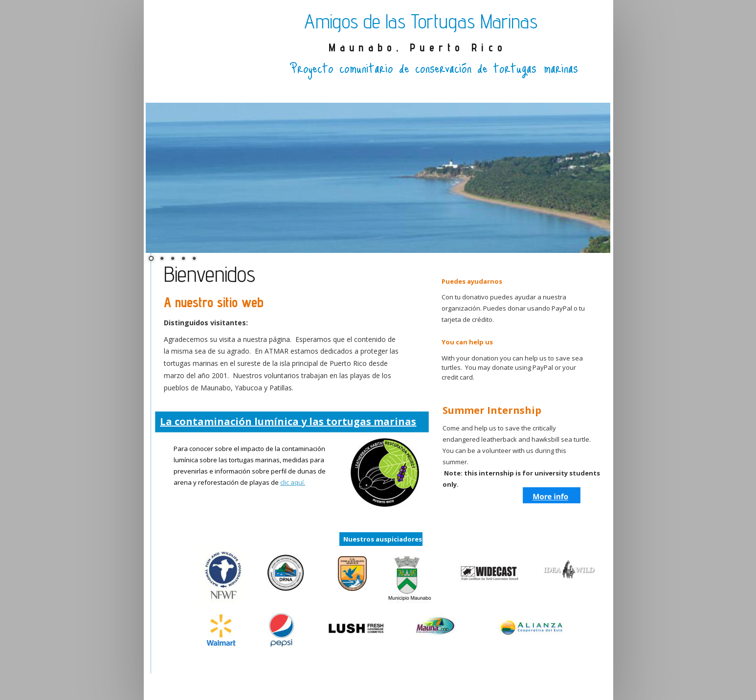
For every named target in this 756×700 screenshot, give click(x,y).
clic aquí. (293, 482)
